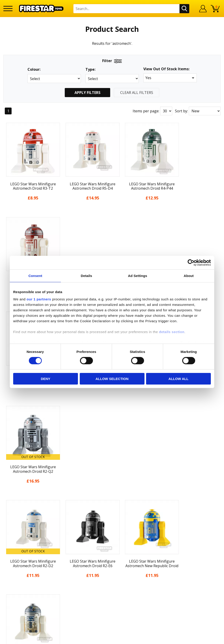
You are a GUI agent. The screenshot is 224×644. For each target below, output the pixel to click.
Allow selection (112, 379)
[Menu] (8, 9)
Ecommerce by (204, 639)
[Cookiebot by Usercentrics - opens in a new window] (191, 263)
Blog (7, 566)
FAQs (62, 555)
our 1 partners (39, 299)
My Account (13, 547)
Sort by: (181, 111)
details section (172, 332)
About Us (11, 553)
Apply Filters (87, 93)
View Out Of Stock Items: (166, 69)
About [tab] (189, 276)
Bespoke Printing (73, 582)
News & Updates (17, 560)
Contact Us (67, 540)
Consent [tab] (35, 276)
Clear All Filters (137, 93)
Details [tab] (87, 276)
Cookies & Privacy (18, 586)
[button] (170, 78)
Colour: (34, 69)
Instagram (141, 558)
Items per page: (146, 111)
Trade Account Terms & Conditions (87, 589)
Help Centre (68, 548)
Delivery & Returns (19, 573)
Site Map (11, 606)
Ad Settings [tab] (137, 276)
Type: (90, 69)
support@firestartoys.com (80, 563)
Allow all (179, 379)
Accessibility (14, 593)
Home (9, 540)
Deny (46, 379)
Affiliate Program (72, 596)
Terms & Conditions (20, 579)
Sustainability (15, 599)
